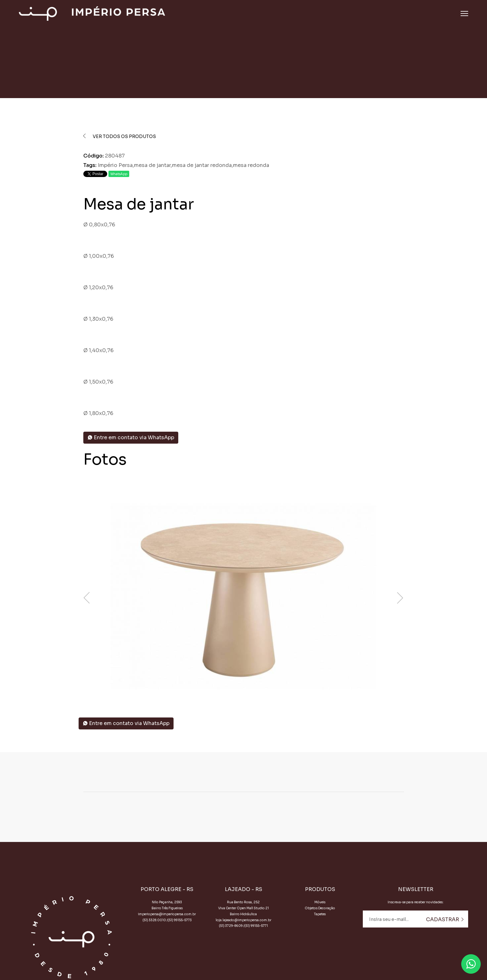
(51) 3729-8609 (231, 926)
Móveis (320, 902)
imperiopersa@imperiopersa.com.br (167, 914)
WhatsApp (119, 174)
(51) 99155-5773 (180, 920)
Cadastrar (445, 919)
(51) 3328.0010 (154, 920)
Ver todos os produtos (120, 136)
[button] (244, 689)
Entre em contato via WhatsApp (131, 437)
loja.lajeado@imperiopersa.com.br (243, 920)
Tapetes (320, 914)
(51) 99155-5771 (256, 926)
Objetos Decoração (320, 908)
